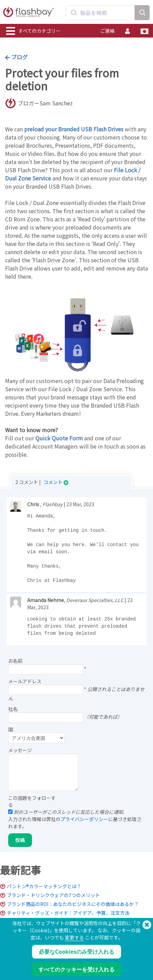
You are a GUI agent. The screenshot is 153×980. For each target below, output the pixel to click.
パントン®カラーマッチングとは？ (44, 886)
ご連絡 (107, 31)
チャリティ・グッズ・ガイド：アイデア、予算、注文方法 (68, 913)
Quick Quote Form (59, 438)
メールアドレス (25, 681)
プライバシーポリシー (84, 819)
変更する (74, 937)
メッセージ (20, 750)
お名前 (15, 661)
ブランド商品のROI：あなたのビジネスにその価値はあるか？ (73, 904)
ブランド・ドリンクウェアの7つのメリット (53, 895)
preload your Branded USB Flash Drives (74, 129)
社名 (13, 709)
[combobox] (100, 13)
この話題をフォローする (32, 801)
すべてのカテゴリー (33, 31)
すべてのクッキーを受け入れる (76, 969)
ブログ (16, 57)
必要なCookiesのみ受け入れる (76, 952)
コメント (56, 482)
